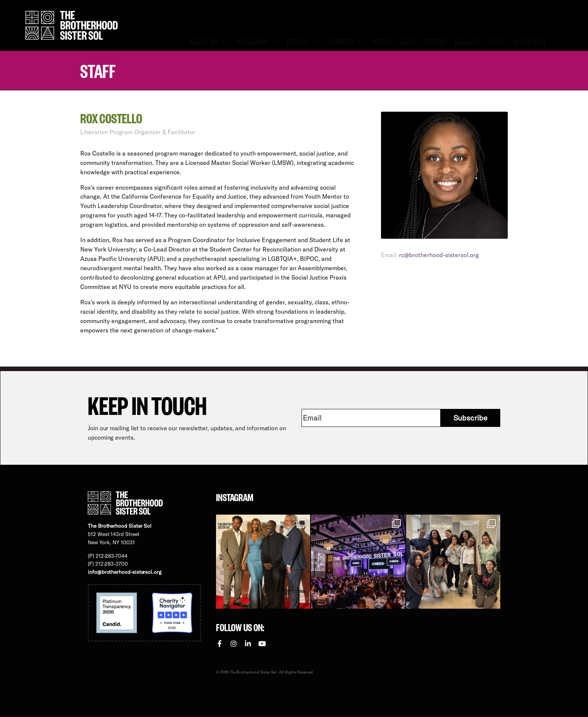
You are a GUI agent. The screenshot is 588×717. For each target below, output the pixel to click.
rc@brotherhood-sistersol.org (439, 255)
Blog (408, 41)
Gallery (467, 41)
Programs (257, 41)
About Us (208, 41)
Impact (303, 41)
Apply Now (530, 41)
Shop (497, 41)
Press (382, 41)
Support (346, 41)
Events (435, 41)
